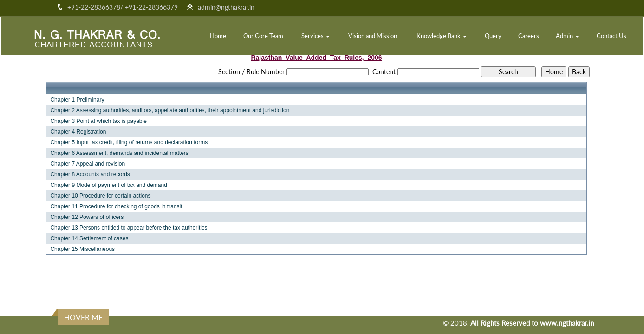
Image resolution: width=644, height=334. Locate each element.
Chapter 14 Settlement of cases (89, 238)
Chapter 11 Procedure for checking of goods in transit (116, 206)
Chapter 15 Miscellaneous (82, 249)
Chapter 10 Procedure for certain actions (100, 196)
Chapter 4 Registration (78, 132)
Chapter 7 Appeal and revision (88, 164)
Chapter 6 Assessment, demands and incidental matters (119, 153)
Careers (529, 36)
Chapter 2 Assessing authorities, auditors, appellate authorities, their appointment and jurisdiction (170, 110)
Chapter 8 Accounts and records (90, 174)
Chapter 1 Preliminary (77, 100)
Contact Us (611, 36)
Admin (567, 36)
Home (218, 36)
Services (315, 36)
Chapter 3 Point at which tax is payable (98, 121)
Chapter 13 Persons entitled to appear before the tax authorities (129, 228)
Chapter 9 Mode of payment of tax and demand (109, 185)
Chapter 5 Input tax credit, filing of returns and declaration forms (129, 142)
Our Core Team (263, 36)
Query (493, 36)
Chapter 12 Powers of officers (87, 217)
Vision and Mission (373, 36)
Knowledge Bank (442, 36)
